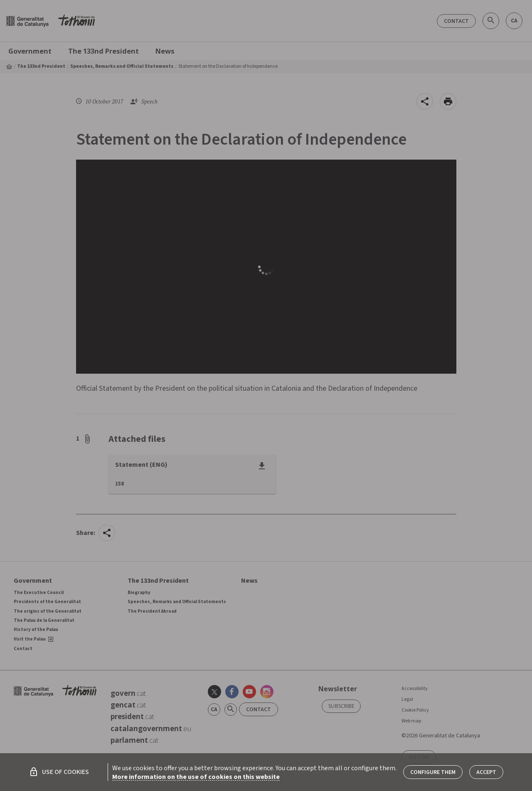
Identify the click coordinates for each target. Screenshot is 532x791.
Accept (486, 772)
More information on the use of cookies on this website (196, 777)
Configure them (433, 772)
